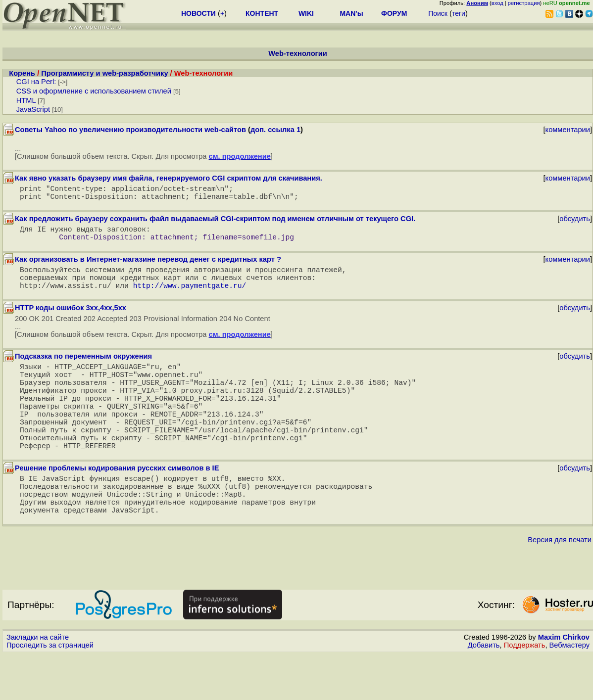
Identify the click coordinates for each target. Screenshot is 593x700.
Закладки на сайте (38, 683)
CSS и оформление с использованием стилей (94, 91)
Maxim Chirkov (564, 683)
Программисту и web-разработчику (104, 73)
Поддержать (525, 691)
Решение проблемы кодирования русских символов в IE (117, 504)
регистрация (524, 3)
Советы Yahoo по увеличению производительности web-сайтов (130, 130)
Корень (22, 73)
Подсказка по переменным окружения (83, 370)
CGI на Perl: (36, 82)
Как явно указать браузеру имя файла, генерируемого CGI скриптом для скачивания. (169, 178)
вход (497, 3)
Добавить (484, 691)
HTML (26, 100)
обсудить (575, 223)
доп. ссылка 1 (275, 130)
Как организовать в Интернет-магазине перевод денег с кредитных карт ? (148, 267)
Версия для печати (560, 585)
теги (459, 13)
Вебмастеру (569, 691)
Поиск (438, 13)
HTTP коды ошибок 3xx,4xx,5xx (71, 322)
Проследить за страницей (50, 691)
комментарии (568, 130)
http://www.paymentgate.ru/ (190, 299)
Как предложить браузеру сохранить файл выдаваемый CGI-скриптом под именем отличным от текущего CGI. (215, 223)
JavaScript (33, 109)
